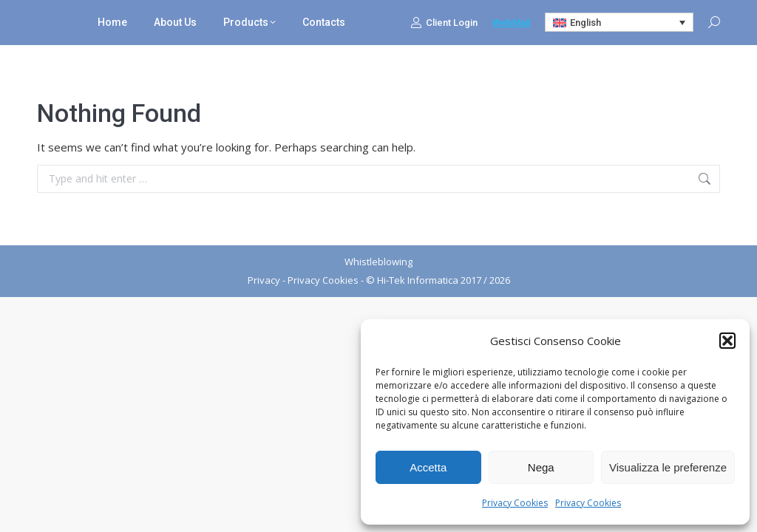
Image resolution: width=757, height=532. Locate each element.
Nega (541, 467)
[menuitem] (619, 22)
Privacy (264, 280)
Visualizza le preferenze (668, 467)
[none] (619, 22)
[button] (727, 341)
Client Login (444, 22)
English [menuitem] (585, 23)
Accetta (428, 467)
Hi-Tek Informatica (418, 280)
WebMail (511, 23)
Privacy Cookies (515, 503)
